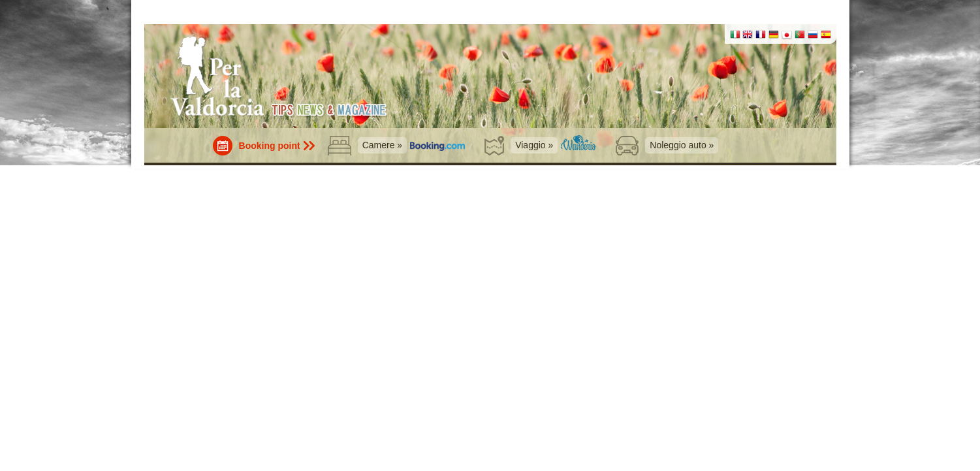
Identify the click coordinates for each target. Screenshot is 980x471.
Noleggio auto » (682, 145)
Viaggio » (534, 145)
